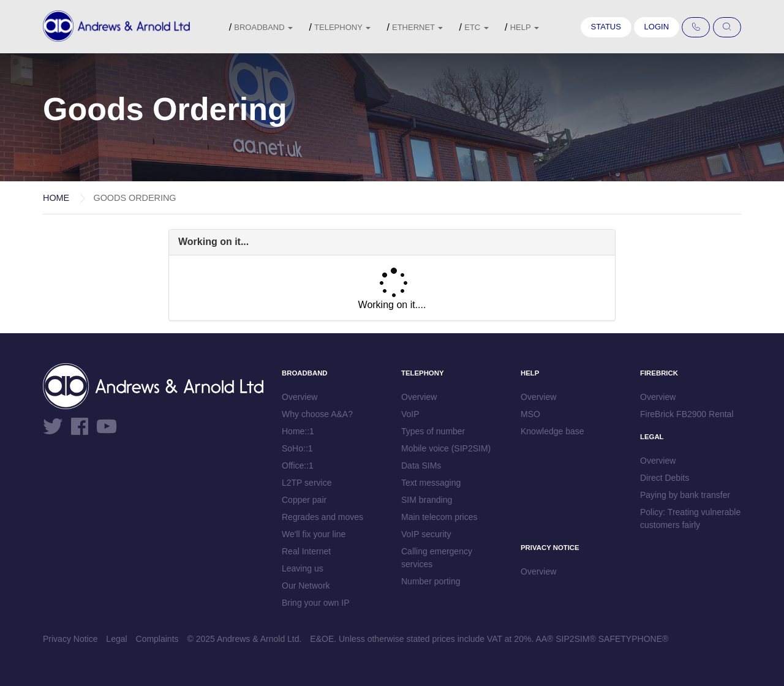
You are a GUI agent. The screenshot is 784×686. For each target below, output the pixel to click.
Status (606, 27)
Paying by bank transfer (685, 495)
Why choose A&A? (317, 414)
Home (56, 198)
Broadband (263, 27)
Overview (300, 397)
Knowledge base (552, 431)
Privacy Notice (70, 639)
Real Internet (306, 551)
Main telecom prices (439, 517)
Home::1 (298, 431)
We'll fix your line (314, 534)
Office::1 (298, 466)
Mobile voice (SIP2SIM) (446, 448)
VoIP (410, 414)
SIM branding (427, 500)
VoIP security (426, 534)
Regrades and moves (322, 517)
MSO (530, 414)
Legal (116, 639)
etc (477, 27)
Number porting (431, 581)
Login (657, 27)
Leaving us (303, 568)
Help (525, 27)
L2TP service (307, 483)
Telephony (342, 27)
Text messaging (431, 483)
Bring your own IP (316, 603)
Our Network (306, 586)
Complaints (157, 639)
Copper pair (304, 500)
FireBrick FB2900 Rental (687, 414)
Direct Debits (665, 478)
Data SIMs (421, 466)
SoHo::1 (297, 448)
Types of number (433, 431)
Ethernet (417, 27)
